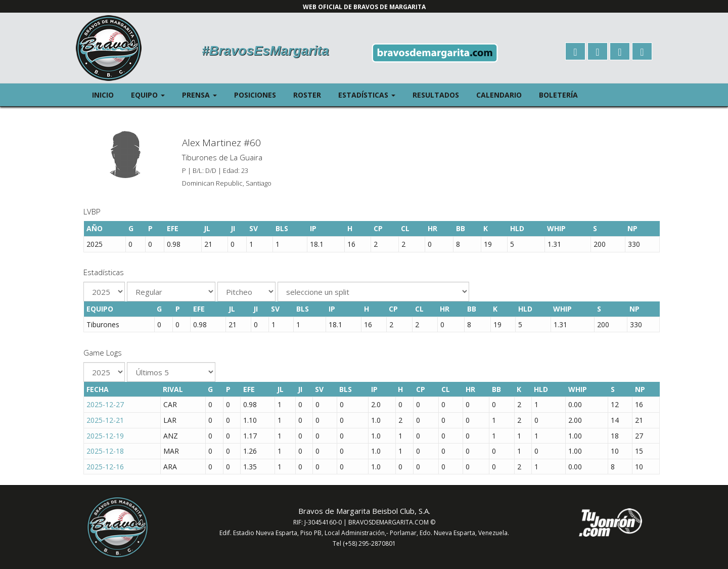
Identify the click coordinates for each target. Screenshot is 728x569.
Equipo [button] (152, 94)
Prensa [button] (204, 94)
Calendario (499, 95)
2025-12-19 (105, 436)
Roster (307, 95)
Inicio (103, 95)
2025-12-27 (105, 404)
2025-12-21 (105, 420)
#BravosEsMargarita (265, 51)
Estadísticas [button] (371, 94)
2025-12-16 (105, 467)
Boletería (558, 95)
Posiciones (255, 95)
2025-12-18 (105, 451)
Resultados (436, 95)
